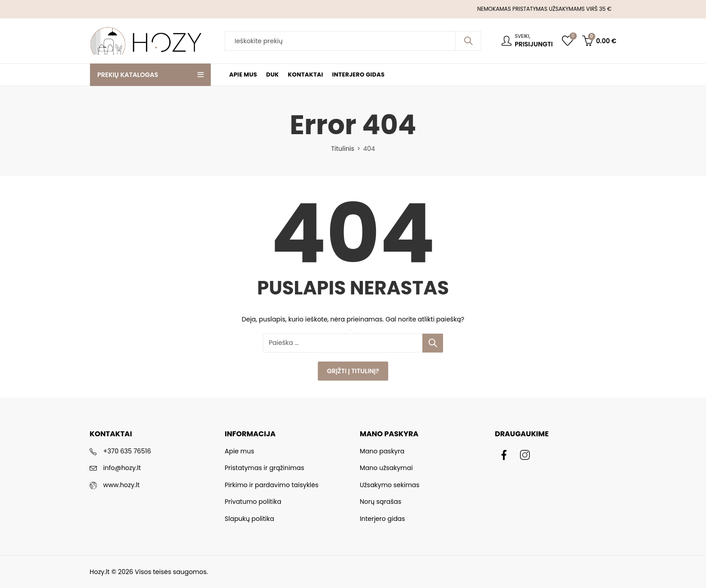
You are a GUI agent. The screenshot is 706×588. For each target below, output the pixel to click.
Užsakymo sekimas (390, 485)
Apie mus (239, 451)
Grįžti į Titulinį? (353, 371)
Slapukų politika (249, 519)
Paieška (468, 41)
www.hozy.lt (121, 485)
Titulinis (343, 149)
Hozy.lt (100, 572)
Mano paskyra (382, 451)
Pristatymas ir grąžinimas (265, 468)
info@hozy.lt (122, 468)
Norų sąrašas (380, 502)
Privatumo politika (253, 502)
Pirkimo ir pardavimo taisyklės (272, 485)
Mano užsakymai (386, 468)
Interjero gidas (382, 519)
